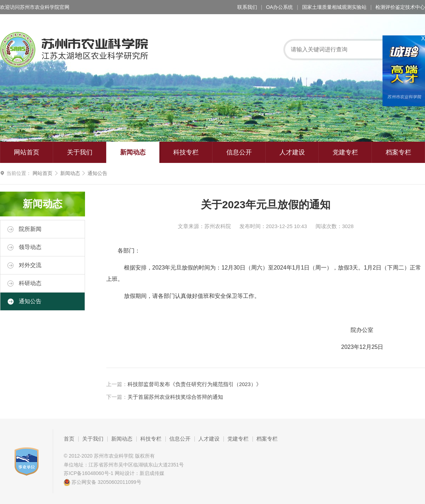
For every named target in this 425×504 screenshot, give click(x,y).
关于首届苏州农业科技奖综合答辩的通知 (175, 397)
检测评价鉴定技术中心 (400, 7)
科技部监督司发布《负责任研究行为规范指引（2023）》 (194, 384)
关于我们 (80, 152)
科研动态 (24, 283)
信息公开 (239, 152)
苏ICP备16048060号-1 (89, 473)
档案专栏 (398, 152)
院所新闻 (24, 229)
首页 (69, 439)
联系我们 (247, 7)
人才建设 (292, 152)
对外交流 (24, 265)
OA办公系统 (279, 7)
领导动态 (24, 247)
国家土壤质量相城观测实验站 (334, 7)
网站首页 (27, 152)
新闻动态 (133, 152)
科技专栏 (186, 152)
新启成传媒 (152, 473)
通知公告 (97, 173)
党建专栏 (345, 152)
